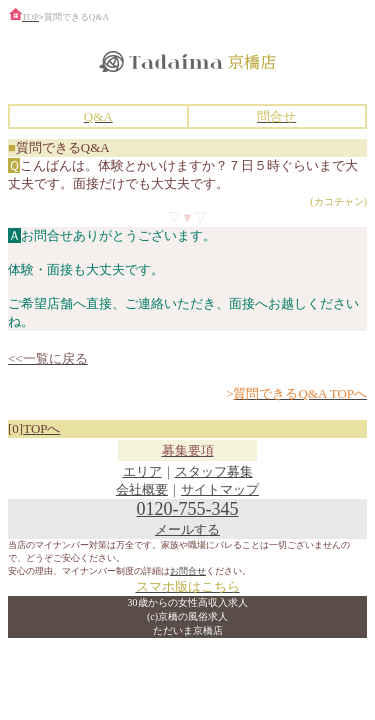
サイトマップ (220, 489)
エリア (142, 471)
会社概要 (142, 489)
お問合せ (188, 571)
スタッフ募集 (214, 471)
